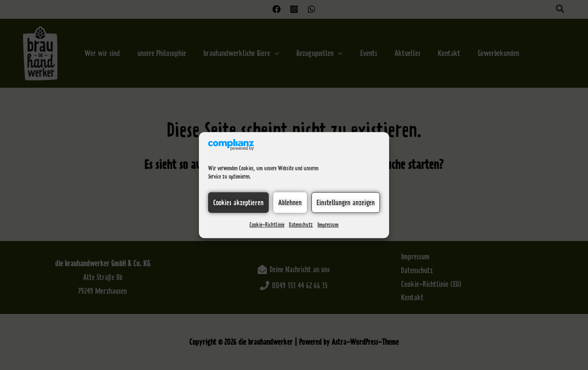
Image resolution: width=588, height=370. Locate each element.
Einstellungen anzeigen (346, 202)
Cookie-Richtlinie (267, 225)
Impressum (328, 225)
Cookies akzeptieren (238, 202)
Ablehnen (290, 202)
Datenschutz (301, 225)
